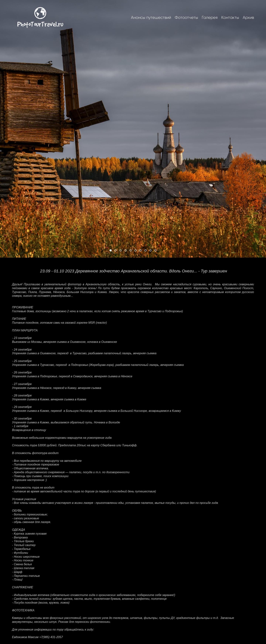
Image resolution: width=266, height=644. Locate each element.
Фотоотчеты (186, 18)
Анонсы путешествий (151, 18)
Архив (248, 18)
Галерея (210, 18)
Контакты (230, 18)
